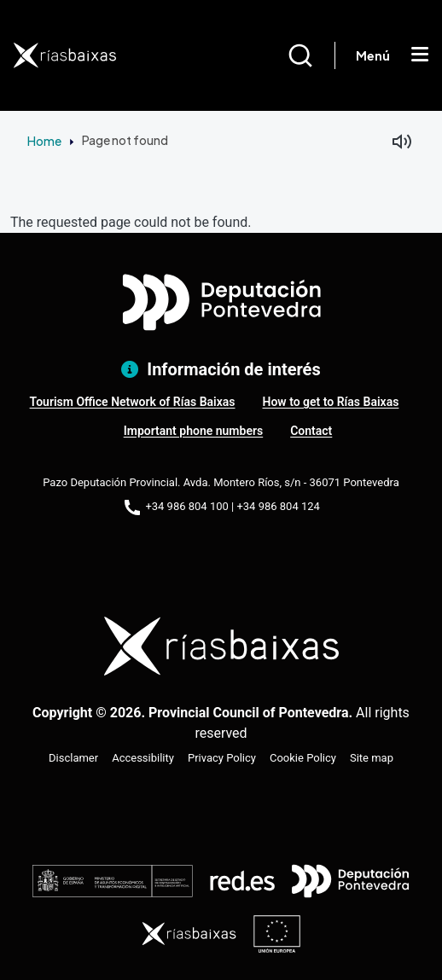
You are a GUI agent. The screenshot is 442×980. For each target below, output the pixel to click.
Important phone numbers (193, 431)
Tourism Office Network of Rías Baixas (133, 402)
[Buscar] (311, 55)
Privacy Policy (222, 758)
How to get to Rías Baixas (331, 402)
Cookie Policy (303, 758)
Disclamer (73, 758)
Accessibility (143, 758)
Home (44, 141)
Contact (311, 431)
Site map (372, 758)
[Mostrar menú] (420, 55)
